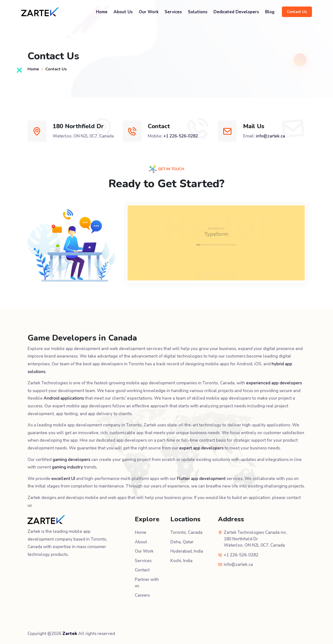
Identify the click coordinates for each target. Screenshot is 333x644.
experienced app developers (274, 383)
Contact (142, 570)
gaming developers (71, 460)
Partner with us (147, 583)
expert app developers (201, 448)
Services (173, 12)
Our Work (149, 12)
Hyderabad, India (187, 551)
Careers (142, 595)
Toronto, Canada (186, 532)
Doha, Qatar (182, 542)
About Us (123, 12)
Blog (270, 12)
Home (102, 12)
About (141, 542)
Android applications (64, 398)
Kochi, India (181, 561)
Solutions (198, 12)
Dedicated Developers (236, 12)
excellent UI (63, 479)
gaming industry (67, 467)
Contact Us (297, 12)
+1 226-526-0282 (181, 136)
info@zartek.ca (270, 136)
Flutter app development (201, 479)
